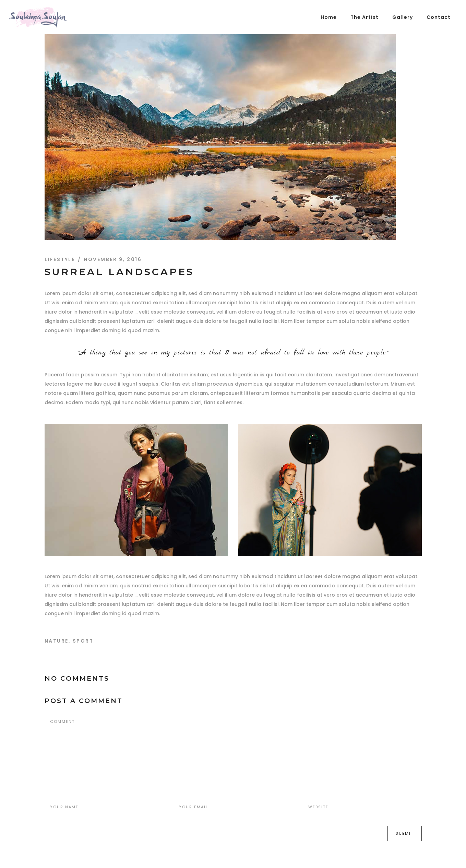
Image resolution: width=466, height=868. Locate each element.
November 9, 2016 (113, 259)
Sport (83, 641)
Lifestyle (60, 259)
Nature (57, 641)
